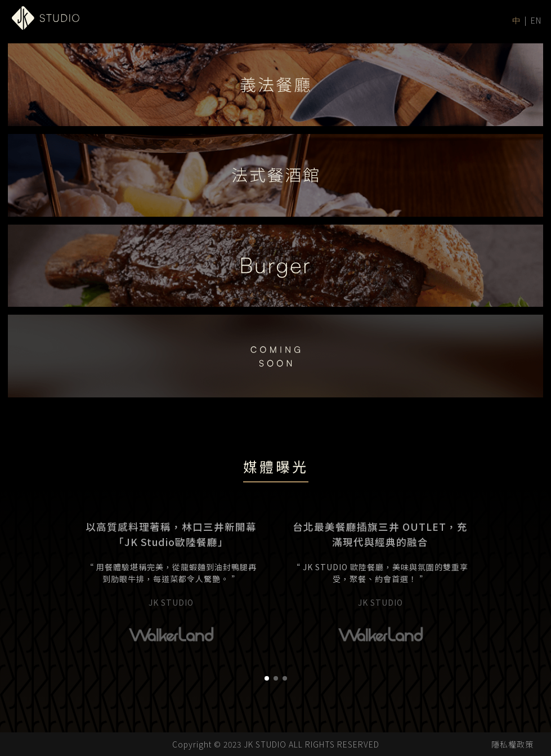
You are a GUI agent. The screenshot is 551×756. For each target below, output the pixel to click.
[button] (267, 742)
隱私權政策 (512, 744)
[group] (171, 649)
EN (536, 20)
